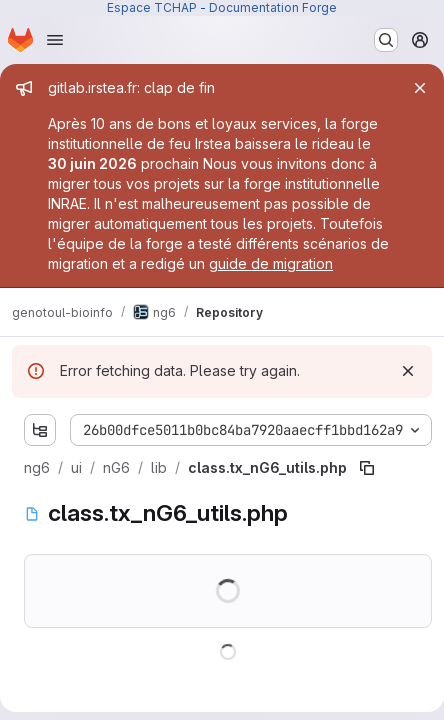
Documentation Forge (273, 7)
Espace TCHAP (152, 7)
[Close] (420, 88)
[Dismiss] (408, 371)
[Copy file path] (367, 468)
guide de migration (271, 263)
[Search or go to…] (386, 40)
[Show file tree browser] (40, 430)
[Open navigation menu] (55, 40)
